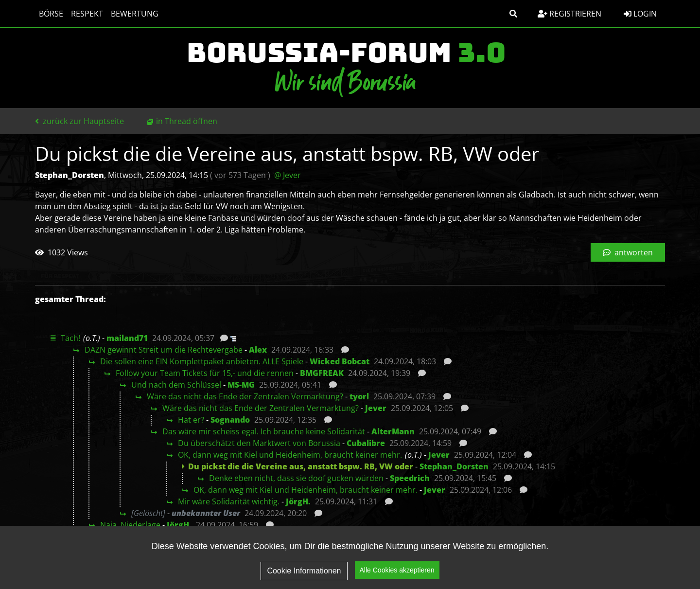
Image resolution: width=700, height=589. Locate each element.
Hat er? (191, 420)
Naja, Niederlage (130, 525)
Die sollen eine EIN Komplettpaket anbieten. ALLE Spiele (202, 361)
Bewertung (135, 14)
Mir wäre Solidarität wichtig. (229, 501)
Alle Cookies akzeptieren (397, 578)
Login (640, 14)
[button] (513, 14)
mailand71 (127, 338)
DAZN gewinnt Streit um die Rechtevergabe (164, 350)
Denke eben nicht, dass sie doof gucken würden (296, 478)
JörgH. (298, 501)
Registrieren (569, 14)
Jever (376, 408)
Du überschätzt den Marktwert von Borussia (259, 443)
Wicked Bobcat (340, 361)
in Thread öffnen (187, 121)
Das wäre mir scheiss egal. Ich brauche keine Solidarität (264, 431)
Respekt (87, 14)
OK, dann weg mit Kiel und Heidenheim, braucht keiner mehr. (290, 455)
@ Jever (288, 175)
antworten (628, 252)
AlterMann (393, 431)
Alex (258, 350)
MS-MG (241, 385)
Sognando (230, 420)
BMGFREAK (322, 373)
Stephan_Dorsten (454, 466)
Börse (51, 14)
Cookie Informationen (304, 579)
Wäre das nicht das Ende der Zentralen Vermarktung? (245, 396)
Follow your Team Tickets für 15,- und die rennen (205, 373)
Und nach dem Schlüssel (176, 385)
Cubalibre (366, 443)
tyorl (359, 396)
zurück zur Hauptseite (79, 121)
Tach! (70, 338)
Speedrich (410, 478)
